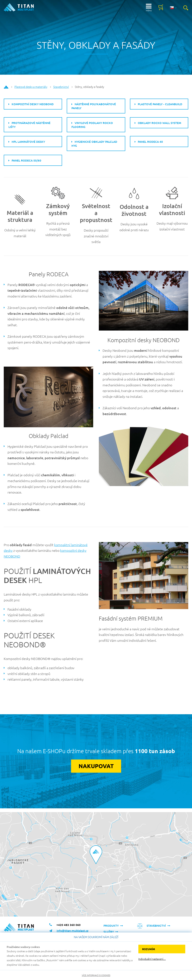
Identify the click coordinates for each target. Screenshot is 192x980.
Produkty (111, 926)
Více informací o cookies (96, 975)
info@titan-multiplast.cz (72, 931)
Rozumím (149, 949)
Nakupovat (96, 766)
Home (6, 87)
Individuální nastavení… (152, 959)
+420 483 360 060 (69, 925)
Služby (109, 932)
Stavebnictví (61, 87)
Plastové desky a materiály (31, 87)
